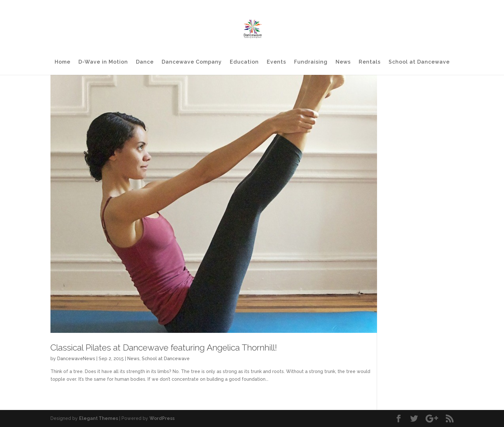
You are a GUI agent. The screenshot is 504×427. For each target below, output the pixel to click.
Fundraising (311, 62)
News (343, 62)
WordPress (162, 418)
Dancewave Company (192, 62)
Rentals (370, 62)
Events (276, 62)
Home (63, 62)
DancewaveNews (76, 359)
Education (244, 62)
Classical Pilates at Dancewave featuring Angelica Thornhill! (164, 347)
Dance (145, 62)
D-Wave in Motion (103, 62)
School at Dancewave (419, 62)
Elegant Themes (99, 418)
